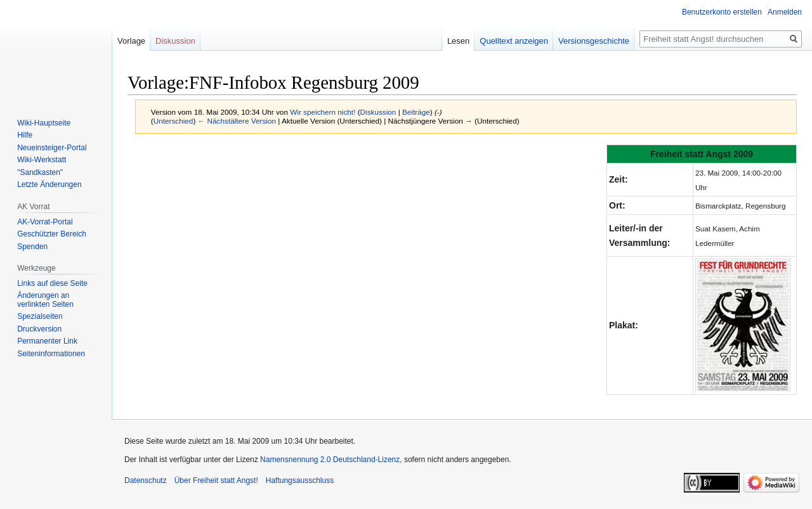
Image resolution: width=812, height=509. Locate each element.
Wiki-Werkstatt (42, 160)
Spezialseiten (40, 316)
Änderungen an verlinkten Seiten (45, 300)
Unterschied (174, 121)
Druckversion (39, 329)
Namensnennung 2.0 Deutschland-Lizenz (330, 460)
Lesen (458, 41)
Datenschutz (146, 480)
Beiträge (416, 112)
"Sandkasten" (40, 172)
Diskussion (378, 112)
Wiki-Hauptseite (44, 123)
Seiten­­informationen (51, 354)
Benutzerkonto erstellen (722, 12)
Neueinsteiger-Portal (52, 148)
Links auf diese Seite (52, 283)
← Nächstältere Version (237, 121)
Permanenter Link (47, 341)
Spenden (32, 247)
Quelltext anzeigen (514, 41)
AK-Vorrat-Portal (45, 222)
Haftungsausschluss (300, 480)
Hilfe (25, 135)
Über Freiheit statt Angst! (216, 480)
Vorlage (131, 41)
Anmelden (785, 12)
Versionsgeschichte (594, 41)
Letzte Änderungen (49, 184)
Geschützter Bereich (52, 234)
